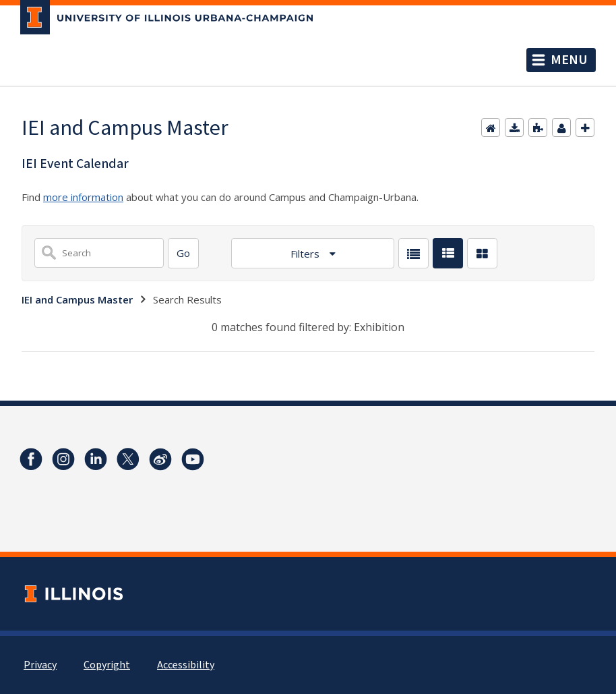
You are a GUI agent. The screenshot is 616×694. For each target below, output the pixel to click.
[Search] (183, 253)
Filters (306, 254)
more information (83, 197)
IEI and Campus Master (77, 299)
